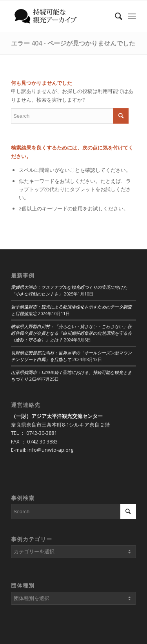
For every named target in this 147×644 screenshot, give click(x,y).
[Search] (115, 16)
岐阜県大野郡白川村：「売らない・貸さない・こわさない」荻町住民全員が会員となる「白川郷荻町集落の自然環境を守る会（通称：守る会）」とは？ (71, 333)
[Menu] (132, 16)
